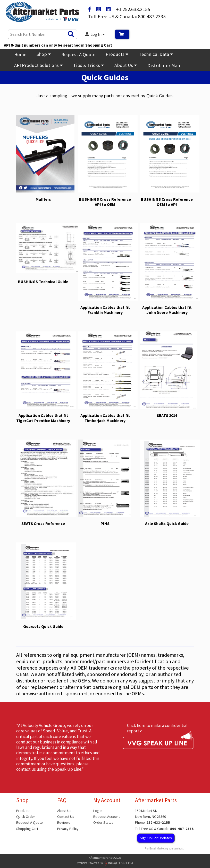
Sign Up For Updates (156, 838)
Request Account (107, 817)
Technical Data (156, 54)
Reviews (64, 822)
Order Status (103, 822)
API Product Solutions (39, 65)
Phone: (153, 822)
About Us (126, 65)
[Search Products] (71, 34)
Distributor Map (164, 65)
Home (20, 54)
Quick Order (26, 817)
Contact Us (66, 817)
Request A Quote (78, 54)
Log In (95, 34)
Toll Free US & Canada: (164, 829)
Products (117, 54)
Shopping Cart (27, 829)
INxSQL (113, 862)
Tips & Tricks (89, 65)
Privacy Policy (68, 829)
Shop (44, 54)
